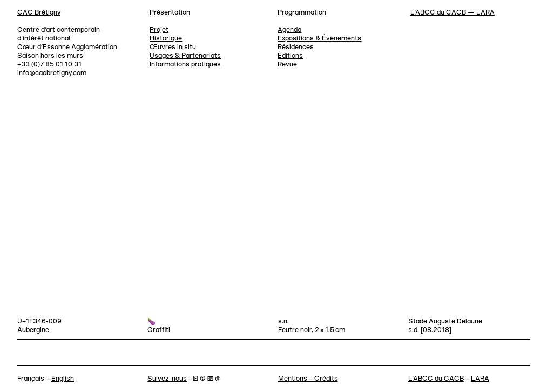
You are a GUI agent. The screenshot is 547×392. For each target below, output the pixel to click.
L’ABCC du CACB (436, 379)
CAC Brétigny (39, 13)
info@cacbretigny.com (52, 73)
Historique (166, 39)
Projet (159, 30)
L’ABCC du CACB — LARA (453, 13)
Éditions (290, 56)
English (63, 379)
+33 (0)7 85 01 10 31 (49, 65)
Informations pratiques (185, 65)
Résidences (296, 47)
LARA (480, 379)
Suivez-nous (167, 379)
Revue (287, 65)
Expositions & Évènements (319, 39)
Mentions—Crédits (308, 379)
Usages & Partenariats (185, 56)
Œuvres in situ (173, 47)
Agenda (289, 30)
